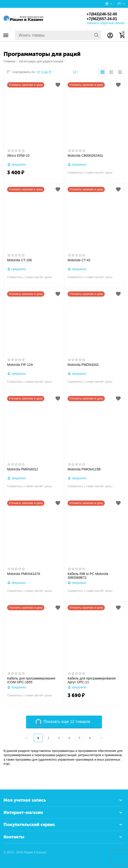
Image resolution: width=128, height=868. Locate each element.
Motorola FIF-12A (20, 365)
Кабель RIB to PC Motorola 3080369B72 (88, 576)
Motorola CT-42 (79, 260)
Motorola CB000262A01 (85, 156)
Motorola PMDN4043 (83, 365)
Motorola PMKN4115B (84, 469)
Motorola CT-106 (19, 260)
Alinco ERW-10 (18, 156)
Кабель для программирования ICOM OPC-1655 (31, 680)
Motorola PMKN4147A (24, 574)
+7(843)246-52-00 (102, 14)
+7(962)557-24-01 (102, 19)
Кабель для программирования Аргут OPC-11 (92, 680)
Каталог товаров (6, 35)
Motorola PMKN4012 (23, 469)
